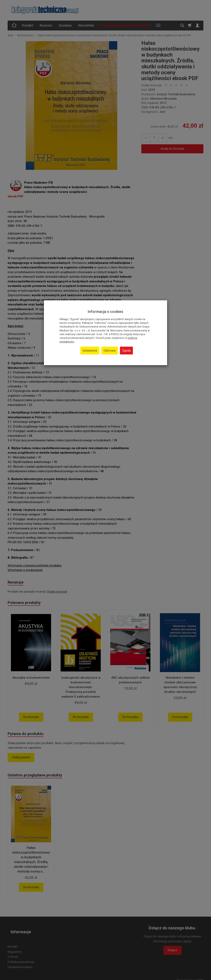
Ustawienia (90, 351)
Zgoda (126, 351)
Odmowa (110, 351)
